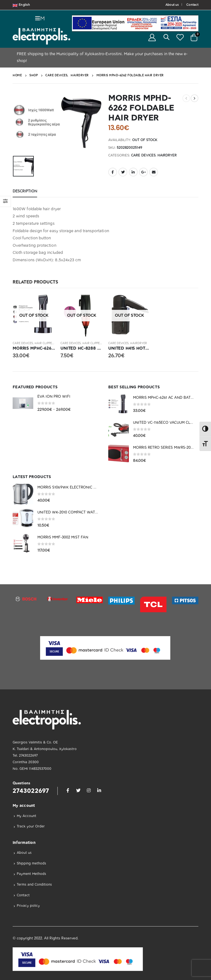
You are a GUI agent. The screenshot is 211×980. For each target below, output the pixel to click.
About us (172, 5)
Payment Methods (31, 874)
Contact (192, 5)
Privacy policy (28, 906)
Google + (143, 172)
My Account (27, 816)
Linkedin (99, 790)
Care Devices (143, 155)
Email (154, 172)
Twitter (123, 172)
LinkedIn (133, 172)
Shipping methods (31, 863)
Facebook (113, 172)
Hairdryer (167, 155)
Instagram (89, 790)
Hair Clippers (45, 343)
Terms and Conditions (34, 884)
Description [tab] (25, 191)
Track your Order (31, 826)
